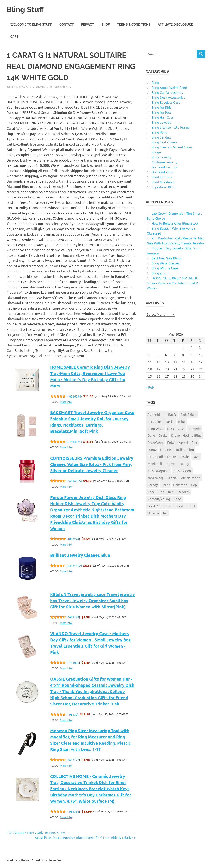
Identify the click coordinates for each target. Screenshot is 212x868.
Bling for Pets (161, 112)
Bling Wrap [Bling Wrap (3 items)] (155, 428)
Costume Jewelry (164, 162)
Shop (106, 24)
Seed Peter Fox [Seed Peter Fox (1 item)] (159, 506)
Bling (155, 82)
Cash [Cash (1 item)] (181, 428)
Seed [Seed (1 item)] (177, 499)
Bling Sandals (161, 137)
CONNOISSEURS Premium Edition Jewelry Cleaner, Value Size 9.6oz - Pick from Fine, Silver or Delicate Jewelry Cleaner (92, 464)
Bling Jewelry (161, 122)
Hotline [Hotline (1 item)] (166, 449)
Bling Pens (159, 132)
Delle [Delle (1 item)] (151, 435)
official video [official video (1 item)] (191, 478)
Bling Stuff (26, 9)
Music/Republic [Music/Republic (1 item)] (159, 470)
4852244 (73, 539)
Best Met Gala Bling (166, 258)
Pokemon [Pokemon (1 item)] (180, 485)
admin (41, 87)
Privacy (88, 24)
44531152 (74, 566)
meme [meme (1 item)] (170, 463)
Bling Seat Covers (164, 142)
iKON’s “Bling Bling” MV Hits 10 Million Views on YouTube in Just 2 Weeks (172, 283)
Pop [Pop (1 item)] (194, 485)
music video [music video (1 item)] (182, 470)
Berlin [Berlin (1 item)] (170, 421)
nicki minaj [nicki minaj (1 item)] (155, 478)
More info (66, 402)
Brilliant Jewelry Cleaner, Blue (80, 555)
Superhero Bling (163, 187)
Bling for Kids (161, 107)
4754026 (73, 662)
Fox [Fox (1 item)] (194, 442)
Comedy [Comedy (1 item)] (195, 428)
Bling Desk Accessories (168, 97)
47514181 (74, 442)
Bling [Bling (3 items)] (182, 421)
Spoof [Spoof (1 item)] (191, 506)
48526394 (74, 396)
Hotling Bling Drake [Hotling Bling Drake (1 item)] (162, 456)
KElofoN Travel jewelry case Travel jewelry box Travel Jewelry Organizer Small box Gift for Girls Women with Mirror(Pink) (92, 601)
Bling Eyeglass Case (166, 102)
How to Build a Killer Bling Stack (175, 223)
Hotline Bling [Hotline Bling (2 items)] (184, 449)
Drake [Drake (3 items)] (163, 435)
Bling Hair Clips (163, 117)
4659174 (73, 617)
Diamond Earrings (165, 167)
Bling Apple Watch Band (169, 87)
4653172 (73, 760)
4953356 (73, 811)
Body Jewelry (161, 157)
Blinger (157, 152)
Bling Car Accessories (167, 92)
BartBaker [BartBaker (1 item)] (155, 421)
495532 (72, 714)
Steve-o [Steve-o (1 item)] (153, 513)
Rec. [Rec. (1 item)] (171, 492)
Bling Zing (159, 273)
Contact (67, 24)
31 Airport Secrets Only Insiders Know (37, 832)
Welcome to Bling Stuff (31, 24)
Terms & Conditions (134, 24)
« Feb (150, 387)
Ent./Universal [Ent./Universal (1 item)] (178, 442)
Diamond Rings (60, 87)
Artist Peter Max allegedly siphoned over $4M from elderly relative (84, 837)
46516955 (74, 481)
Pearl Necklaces (163, 182)
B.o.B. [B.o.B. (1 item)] (172, 414)
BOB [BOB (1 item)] (171, 428)
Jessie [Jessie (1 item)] (184, 456)
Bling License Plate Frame (171, 127)
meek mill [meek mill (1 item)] (155, 463)
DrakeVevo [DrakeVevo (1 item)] (155, 442)
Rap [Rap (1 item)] (161, 492)
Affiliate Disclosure (175, 24)
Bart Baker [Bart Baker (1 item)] (188, 414)
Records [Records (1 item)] (184, 492)
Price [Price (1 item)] (151, 492)
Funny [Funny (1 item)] (152, 449)
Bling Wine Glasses (165, 263)
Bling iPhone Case (165, 268)
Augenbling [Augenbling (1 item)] (156, 414)
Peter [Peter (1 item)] (166, 485)
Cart (14, 37)
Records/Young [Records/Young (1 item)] (159, 499)
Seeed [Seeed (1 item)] (178, 506)
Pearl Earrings (162, 177)
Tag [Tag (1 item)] (165, 513)
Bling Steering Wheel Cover (172, 147)
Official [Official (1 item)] (172, 478)
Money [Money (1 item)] (184, 463)
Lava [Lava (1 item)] (196, 456)
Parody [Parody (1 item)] (153, 485)
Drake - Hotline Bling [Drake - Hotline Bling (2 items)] (186, 435)
